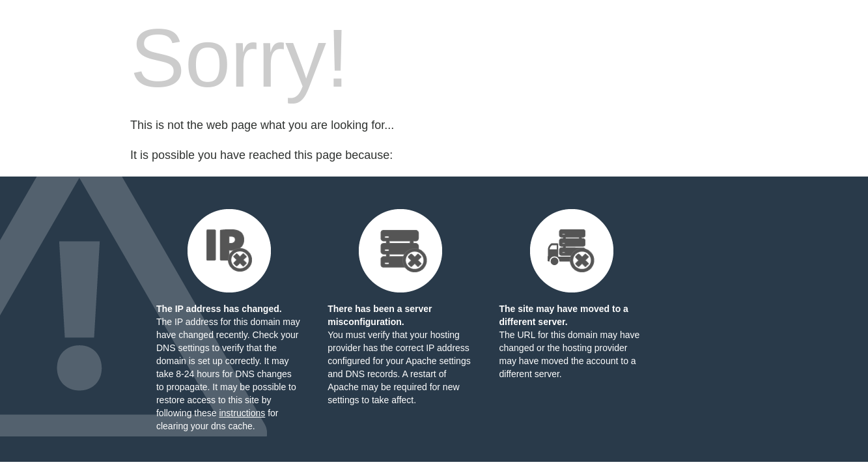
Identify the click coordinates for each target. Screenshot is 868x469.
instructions (242, 413)
